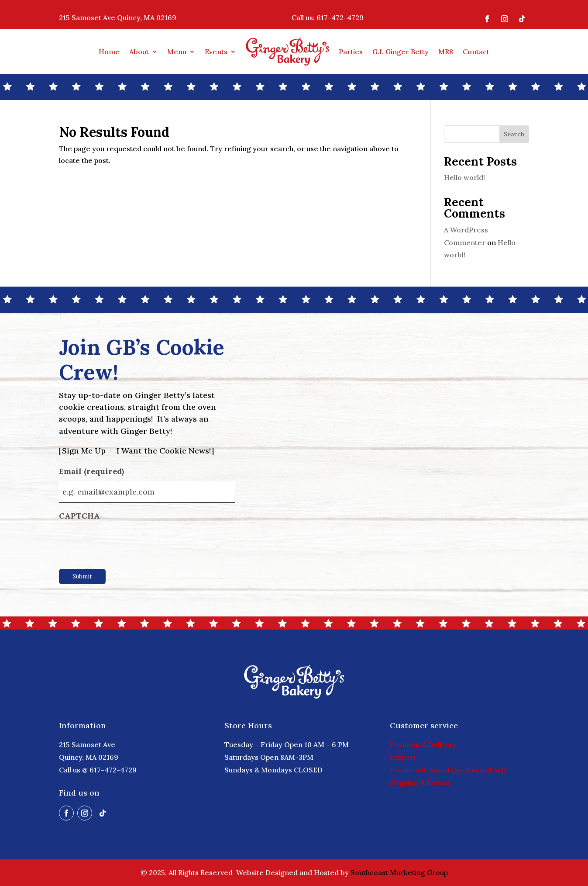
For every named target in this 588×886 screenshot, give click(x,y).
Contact (476, 52)
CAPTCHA (79, 516)
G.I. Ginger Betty (401, 52)
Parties (351, 52)
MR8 (446, 52)
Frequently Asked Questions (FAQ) (448, 770)
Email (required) (105, 472)
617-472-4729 (340, 17)
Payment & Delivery (423, 744)
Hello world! (464, 177)
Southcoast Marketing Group (399, 872)
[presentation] (125, 542)
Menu (177, 52)
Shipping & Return (420, 782)
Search (514, 134)
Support (403, 757)
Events (216, 52)
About (139, 52)
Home (109, 52)
